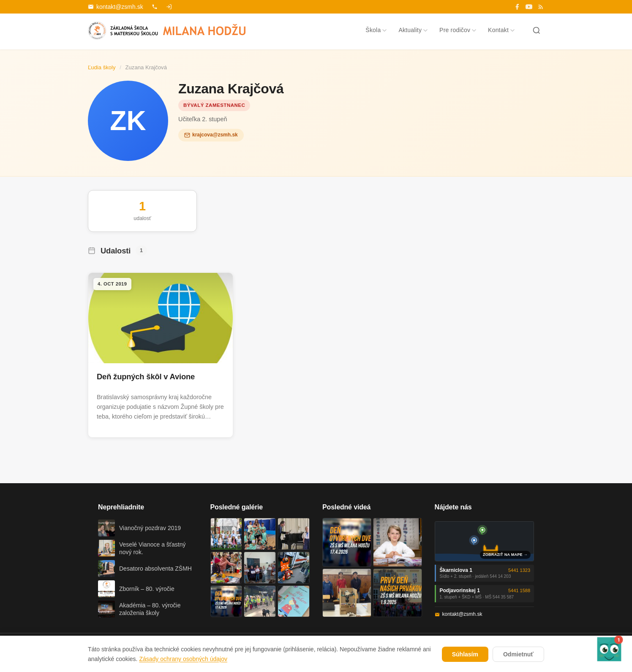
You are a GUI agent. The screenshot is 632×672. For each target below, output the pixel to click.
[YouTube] (529, 7)
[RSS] (541, 7)
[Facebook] (517, 7)
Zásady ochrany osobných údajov (183, 659)
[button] (609, 649)
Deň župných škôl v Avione (146, 377)
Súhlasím (465, 654)
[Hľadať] (537, 30)
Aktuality (413, 30)
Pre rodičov (458, 30)
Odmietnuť (518, 654)
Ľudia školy (102, 67)
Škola (376, 30)
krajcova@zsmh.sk (211, 135)
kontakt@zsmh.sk (116, 7)
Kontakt (501, 30)
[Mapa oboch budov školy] (485, 541)
